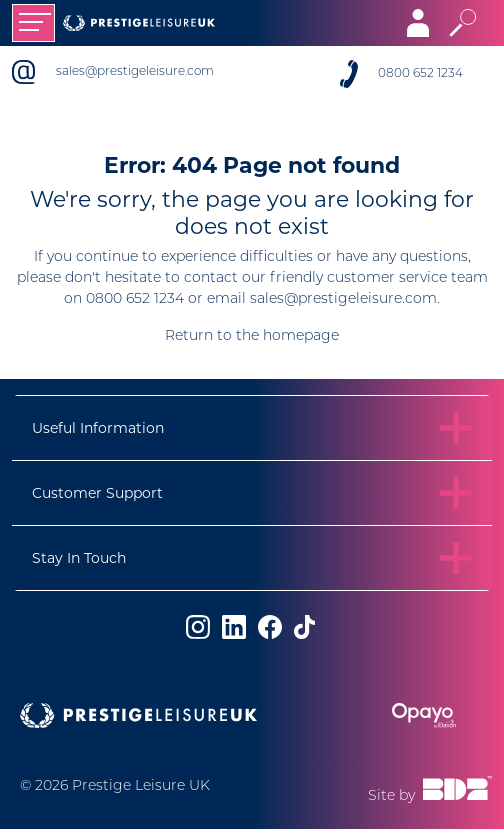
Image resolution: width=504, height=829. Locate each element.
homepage (301, 336)
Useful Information (98, 428)
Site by (430, 790)
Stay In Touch (79, 558)
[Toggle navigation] (33, 23)
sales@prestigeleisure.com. (345, 299)
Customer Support (97, 493)
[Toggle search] (462, 23)
